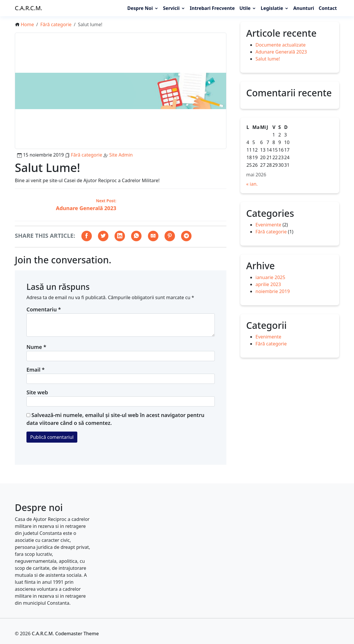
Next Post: (106, 201)
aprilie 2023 (268, 284)
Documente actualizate (281, 45)
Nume (36, 347)
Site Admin (121, 155)
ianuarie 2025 (270, 277)
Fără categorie (56, 24)
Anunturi (304, 8)
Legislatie (272, 8)
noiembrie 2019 (273, 291)
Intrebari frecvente (212, 8)
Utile (245, 8)
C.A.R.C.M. (28, 8)
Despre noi (140, 8)
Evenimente (268, 225)
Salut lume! (268, 58)
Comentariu (44, 309)
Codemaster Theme (77, 634)
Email (36, 370)
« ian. (252, 184)
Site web (37, 392)
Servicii (171, 8)
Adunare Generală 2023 (281, 52)
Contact (328, 8)
